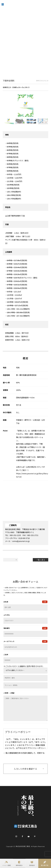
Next (50, 122)
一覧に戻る (41, 560)
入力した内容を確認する (25, 769)
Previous (1, 122)
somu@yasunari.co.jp (21, 541)
